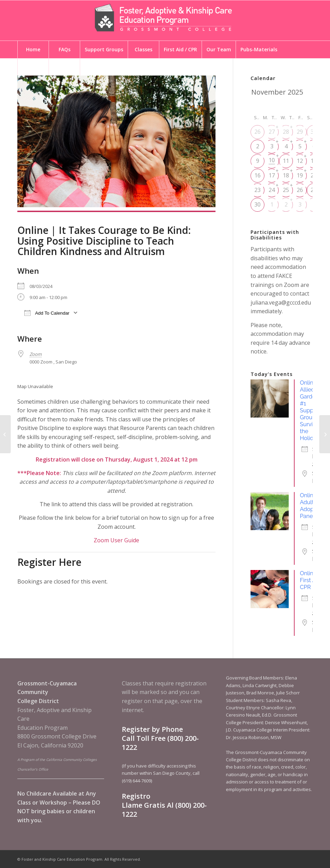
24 (272, 190)
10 (272, 160)
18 (286, 175)
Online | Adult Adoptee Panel (311, 506)
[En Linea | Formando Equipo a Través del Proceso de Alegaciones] (5, 434)
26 (257, 132)
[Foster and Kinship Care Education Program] (165, 20)
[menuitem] (33, 50)
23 (257, 190)
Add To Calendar (47, 313)
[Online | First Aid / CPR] (325, 434)
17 (272, 175)
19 (300, 175)
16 (257, 175)
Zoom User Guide (116, 540)
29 (300, 132)
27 (272, 132)
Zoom (36, 354)
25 (286, 190)
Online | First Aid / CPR (312, 580)
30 (257, 204)
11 (286, 161)
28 (286, 132)
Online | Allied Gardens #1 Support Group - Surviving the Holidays (312, 410)
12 (300, 161)
